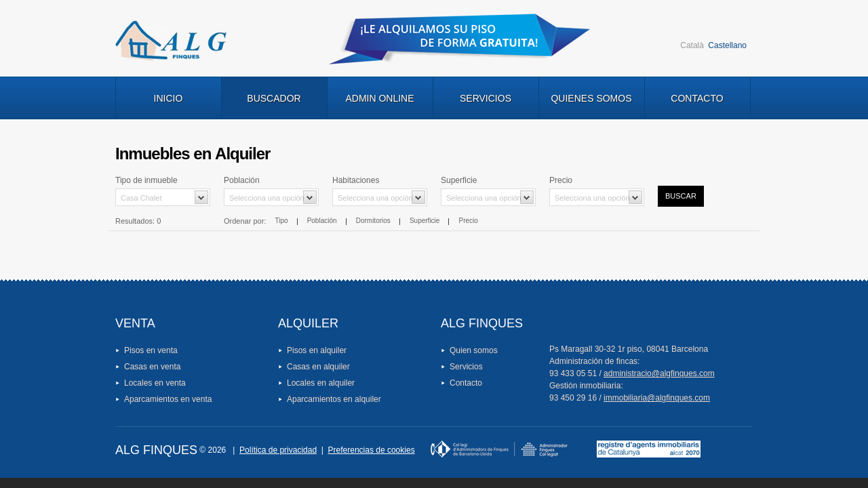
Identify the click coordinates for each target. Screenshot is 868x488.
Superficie (425, 221)
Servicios (486, 98)
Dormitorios (373, 221)
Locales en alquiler (321, 383)
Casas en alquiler (318, 367)
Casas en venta (152, 367)
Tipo (281, 221)
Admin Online (379, 98)
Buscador (274, 98)
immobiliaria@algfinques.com (657, 398)
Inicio (169, 98)
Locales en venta (155, 383)
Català (692, 45)
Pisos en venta (151, 350)
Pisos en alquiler (317, 350)
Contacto (697, 98)
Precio (469, 221)
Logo (171, 41)
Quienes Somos (591, 98)
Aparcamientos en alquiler (334, 399)
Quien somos (474, 350)
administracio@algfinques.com (659, 373)
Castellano (727, 45)
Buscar (681, 196)
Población (322, 221)
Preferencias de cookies (372, 450)
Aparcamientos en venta (168, 399)
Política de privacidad (278, 450)
